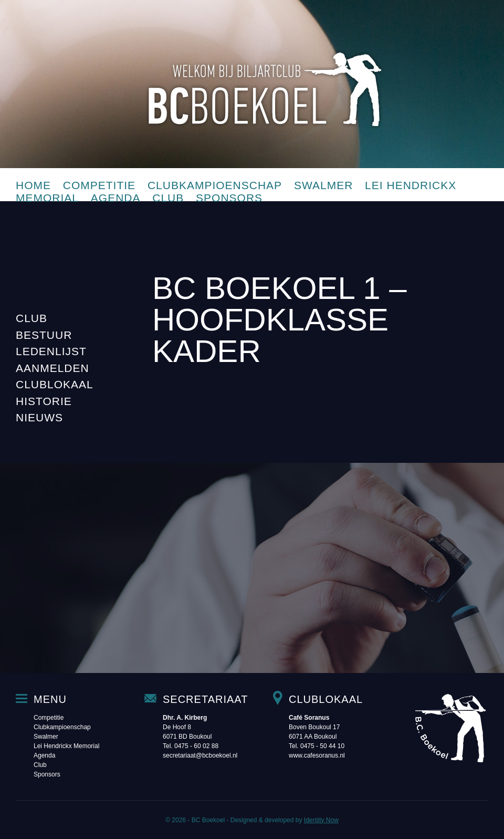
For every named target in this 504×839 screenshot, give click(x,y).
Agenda (116, 198)
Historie (44, 401)
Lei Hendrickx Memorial (66, 746)
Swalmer (323, 185)
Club (168, 198)
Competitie (99, 185)
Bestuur (44, 335)
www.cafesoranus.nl (317, 755)
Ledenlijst (51, 351)
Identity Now (321, 820)
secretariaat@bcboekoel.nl (200, 755)
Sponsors (229, 198)
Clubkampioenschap (215, 185)
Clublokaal (55, 384)
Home (33, 185)
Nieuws (39, 417)
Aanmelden (52, 368)
